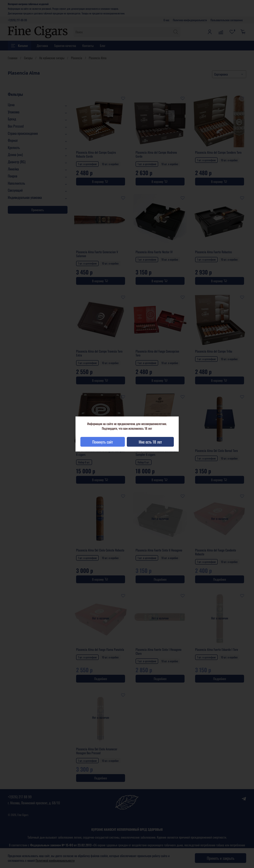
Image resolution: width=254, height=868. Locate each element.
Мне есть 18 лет (150, 442)
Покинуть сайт (103, 442)
